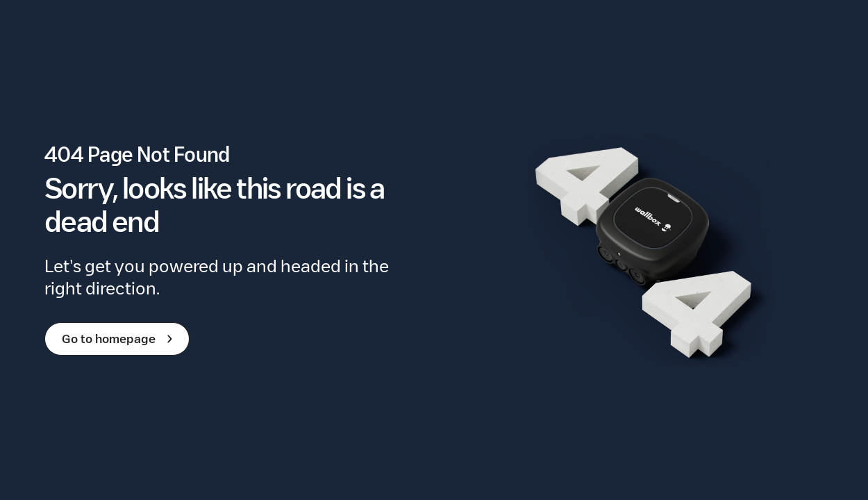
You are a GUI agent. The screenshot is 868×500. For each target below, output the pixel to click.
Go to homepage (120, 339)
